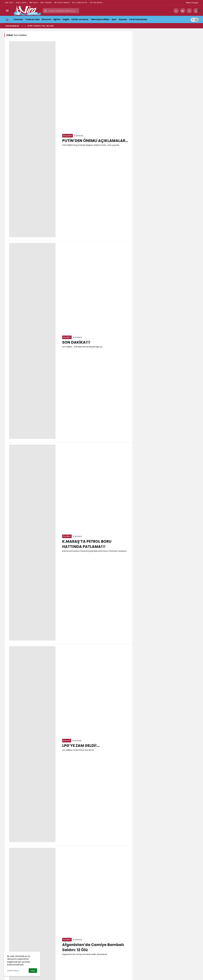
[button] (183, 11)
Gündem (67, 337)
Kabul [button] (33, 971)
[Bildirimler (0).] (196, 11)
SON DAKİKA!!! (76, 342)
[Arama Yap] (176, 11)
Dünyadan (68, 136)
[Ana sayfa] (7, 19)
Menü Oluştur (192, 3)
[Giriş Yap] (189, 11)
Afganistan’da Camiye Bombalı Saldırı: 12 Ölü (93, 947)
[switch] (195, 19)
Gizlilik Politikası (13, 971)
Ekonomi (67, 741)
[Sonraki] (25, 26)
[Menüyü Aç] (7, 11)
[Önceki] (22, 26)
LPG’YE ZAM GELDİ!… (81, 746)
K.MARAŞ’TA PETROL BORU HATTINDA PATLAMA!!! (87, 544)
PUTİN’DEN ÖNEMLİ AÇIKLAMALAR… (95, 141)
